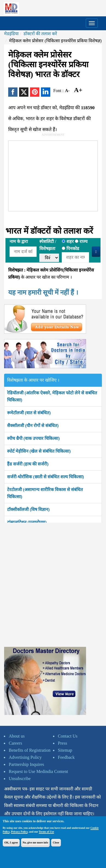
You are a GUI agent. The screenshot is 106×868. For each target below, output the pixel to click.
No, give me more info (35, 843)
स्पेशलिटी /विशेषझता (48, 245)
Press (63, 743)
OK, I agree (11, 843)
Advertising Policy (25, 757)
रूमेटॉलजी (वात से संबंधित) (29, 413)
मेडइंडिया (11, 34)
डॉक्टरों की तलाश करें (40, 34)
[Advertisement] (49, 175)
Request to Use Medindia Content (38, 771)
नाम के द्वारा (19, 241)
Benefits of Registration (30, 750)
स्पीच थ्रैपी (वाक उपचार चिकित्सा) (33, 438)
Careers (15, 743)
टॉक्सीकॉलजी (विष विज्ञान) (28, 509)
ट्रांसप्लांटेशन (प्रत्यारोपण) (27, 522)
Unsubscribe (20, 779)
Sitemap (65, 750)
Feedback (66, 757)
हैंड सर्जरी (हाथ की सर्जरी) (28, 464)
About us (17, 736)
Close (56, 843)
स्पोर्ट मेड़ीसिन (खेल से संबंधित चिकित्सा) (39, 451)
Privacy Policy (19, 832)
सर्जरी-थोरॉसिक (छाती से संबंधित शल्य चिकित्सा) (45, 477)
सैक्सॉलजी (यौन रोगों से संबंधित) (33, 426)
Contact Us (68, 736)
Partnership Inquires (26, 764)
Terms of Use (46, 832)
